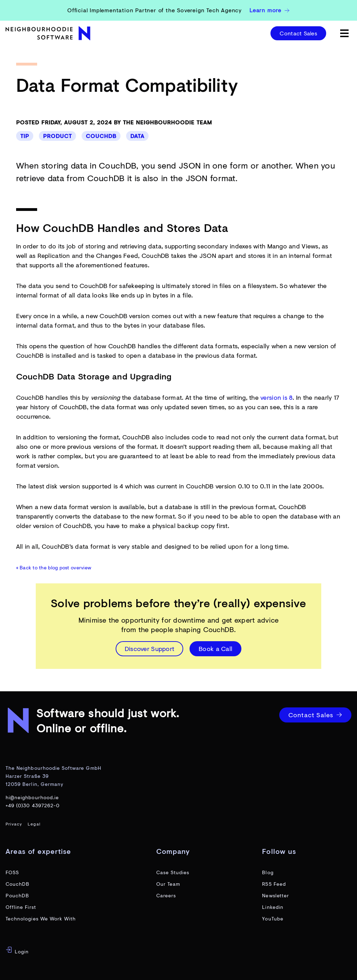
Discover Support (149, 649)
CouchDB (101, 136)
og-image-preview (26, 974)
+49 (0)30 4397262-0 (33, 805)
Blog (268, 872)
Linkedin (273, 907)
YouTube (273, 919)
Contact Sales (298, 33)
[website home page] (49, 33)
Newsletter (276, 895)
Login (17, 951)
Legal (34, 824)
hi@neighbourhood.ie (32, 797)
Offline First (21, 907)
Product (57, 136)
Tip (25, 136)
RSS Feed (274, 884)
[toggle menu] (344, 33)
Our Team (168, 884)
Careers (166, 895)
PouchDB (17, 895)
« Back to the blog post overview (54, 567)
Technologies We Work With (41, 919)
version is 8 (276, 397)
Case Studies (173, 872)
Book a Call (215, 649)
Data (137, 136)
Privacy (14, 824)
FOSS (12, 872)
